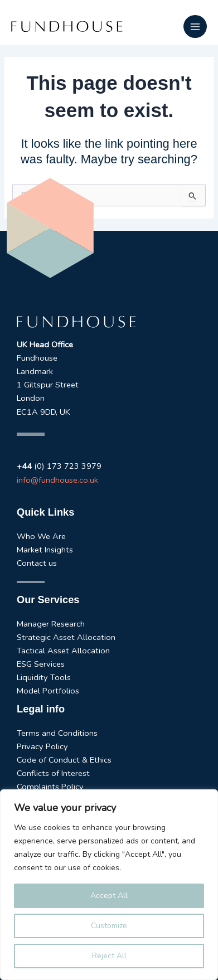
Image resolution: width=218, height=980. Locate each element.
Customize (109, 926)
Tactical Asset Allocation (63, 651)
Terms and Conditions (57, 733)
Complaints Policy (50, 787)
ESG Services (41, 664)
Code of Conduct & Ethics (64, 760)
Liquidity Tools (44, 677)
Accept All (109, 896)
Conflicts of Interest (53, 773)
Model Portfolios (48, 691)
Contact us (37, 563)
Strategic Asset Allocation (66, 637)
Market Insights (45, 550)
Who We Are (41, 536)
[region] (109, 885)
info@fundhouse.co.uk (57, 480)
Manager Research (51, 624)
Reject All (109, 956)
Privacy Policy (42, 746)
